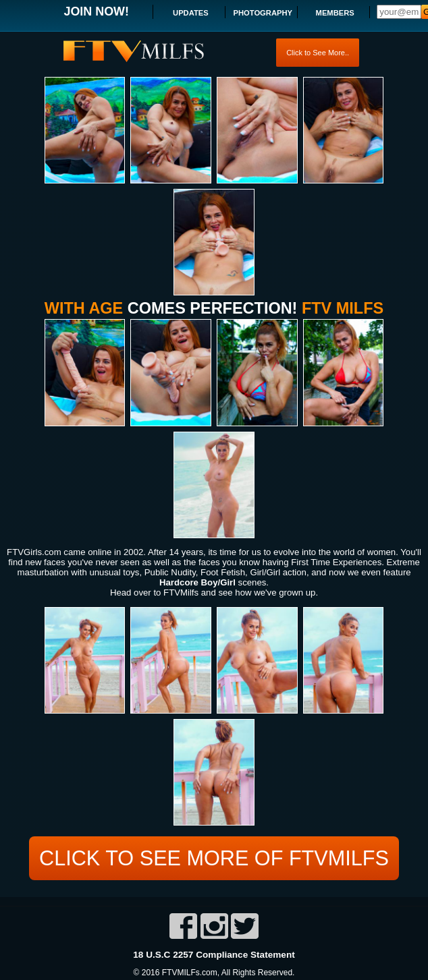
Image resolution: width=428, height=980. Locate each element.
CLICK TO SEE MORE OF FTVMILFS (214, 857)
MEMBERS (335, 13)
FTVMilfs (181, 593)
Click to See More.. (318, 53)
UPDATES (191, 13)
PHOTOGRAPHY (263, 13)
